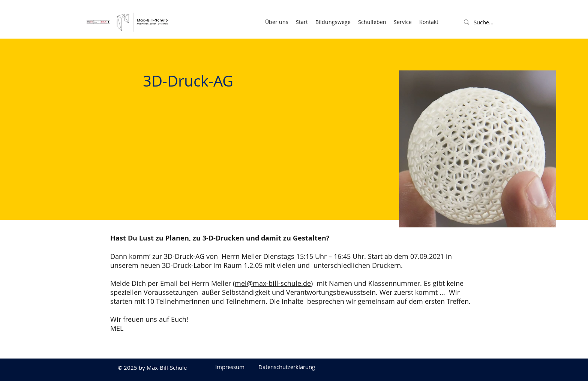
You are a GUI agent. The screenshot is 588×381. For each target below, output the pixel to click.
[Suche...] (492, 22)
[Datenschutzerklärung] (286, 367)
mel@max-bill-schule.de (273, 283)
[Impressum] (230, 367)
